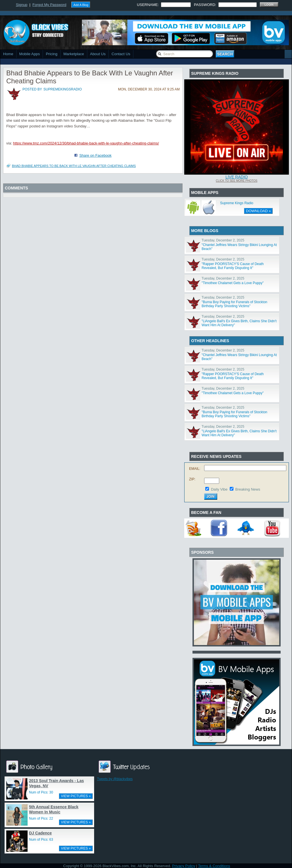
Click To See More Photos (237, 181)
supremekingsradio (63, 89)
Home (8, 54)
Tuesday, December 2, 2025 (223, 240)
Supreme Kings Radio (237, 203)
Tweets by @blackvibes (115, 779)
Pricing (52, 54)
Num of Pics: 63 (41, 840)
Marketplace (74, 54)
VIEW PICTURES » (76, 796)
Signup (22, 5)
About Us (98, 54)
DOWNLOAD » (258, 211)
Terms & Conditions (214, 866)
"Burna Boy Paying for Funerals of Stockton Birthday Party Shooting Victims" (234, 304)
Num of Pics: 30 (41, 792)
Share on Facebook (95, 155)
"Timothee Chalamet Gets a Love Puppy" (233, 283)
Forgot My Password (49, 5)
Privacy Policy (184, 866)
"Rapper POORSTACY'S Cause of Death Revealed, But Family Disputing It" (233, 266)
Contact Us (121, 54)
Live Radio (237, 177)
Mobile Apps (30, 54)
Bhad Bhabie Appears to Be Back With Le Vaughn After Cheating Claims (74, 166)
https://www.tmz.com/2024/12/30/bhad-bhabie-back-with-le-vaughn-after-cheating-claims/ (86, 143)
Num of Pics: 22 (41, 819)
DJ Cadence (40, 833)
